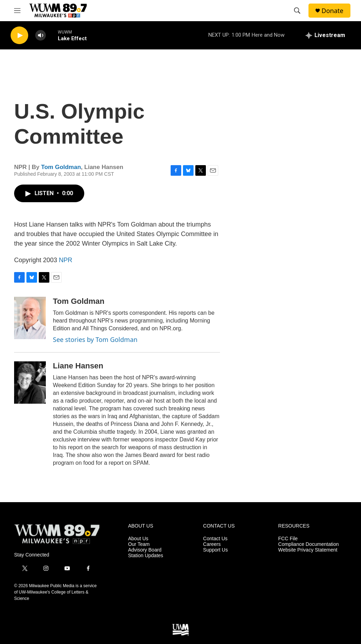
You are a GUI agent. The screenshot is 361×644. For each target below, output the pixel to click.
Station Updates (146, 556)
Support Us (215, 550)
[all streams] (325, 35)
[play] (19, 35)
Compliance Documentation (308, 544)
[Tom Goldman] (30, 318)
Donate (332, 11)
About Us (138, 539)
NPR (66, 260)
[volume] (41, 35)
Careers (212, 544)
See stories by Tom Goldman (95, 339)
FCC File (288, 539)
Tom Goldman (61, 167)
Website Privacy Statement (308, 550)
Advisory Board (145, 550)
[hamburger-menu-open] (17, 11)
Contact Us (215, 539)
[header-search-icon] (297, 11)
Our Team (139, 544)
